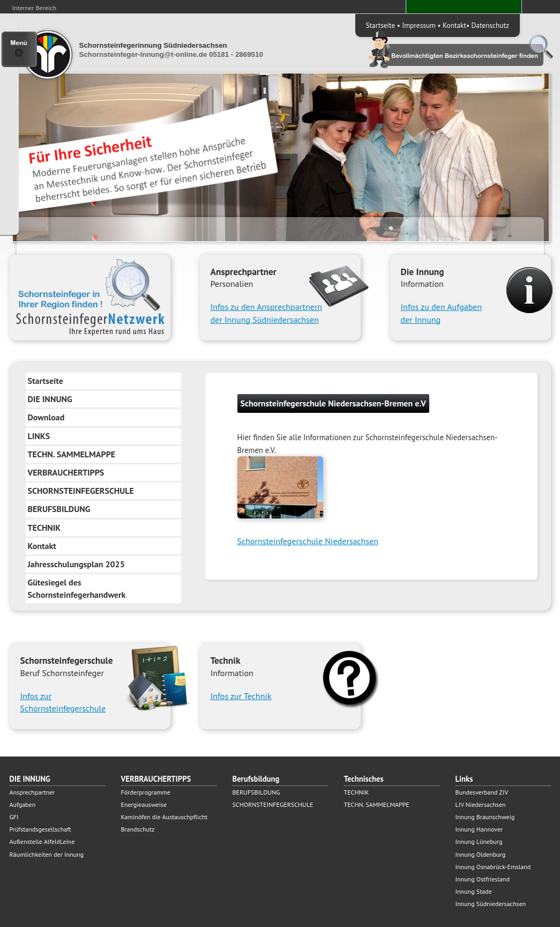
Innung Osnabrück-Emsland (493, 867)
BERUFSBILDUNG (59, 509)
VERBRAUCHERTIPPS (66, 472)
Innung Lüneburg (479, 841)
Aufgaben (23, 804)
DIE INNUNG (50, 399)
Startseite (381, 25)
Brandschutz (138, 829)
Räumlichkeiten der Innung (47, 854)
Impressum (419, 25)
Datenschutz (490, 25)
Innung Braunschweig (485, 817)
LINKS (39, 436)
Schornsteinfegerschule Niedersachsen (308, 541)
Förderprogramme (146, 792)
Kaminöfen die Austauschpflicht (165, 817)
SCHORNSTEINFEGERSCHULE (81, 491)
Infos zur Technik (241, 696)
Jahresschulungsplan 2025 (76, 564)
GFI (14, 817)
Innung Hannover (479, 829)
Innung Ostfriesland (483, 879)
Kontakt (454, 25)
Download (46, 417)
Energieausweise (144, 804)
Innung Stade (474, 891)
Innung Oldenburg (481, 854)
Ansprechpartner (32, 792)
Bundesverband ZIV (482, 792)
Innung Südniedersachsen (491, 904)
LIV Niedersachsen (481, 804)
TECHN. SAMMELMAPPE (72, 454)
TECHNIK (44, 528)
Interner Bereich (35, 8)
